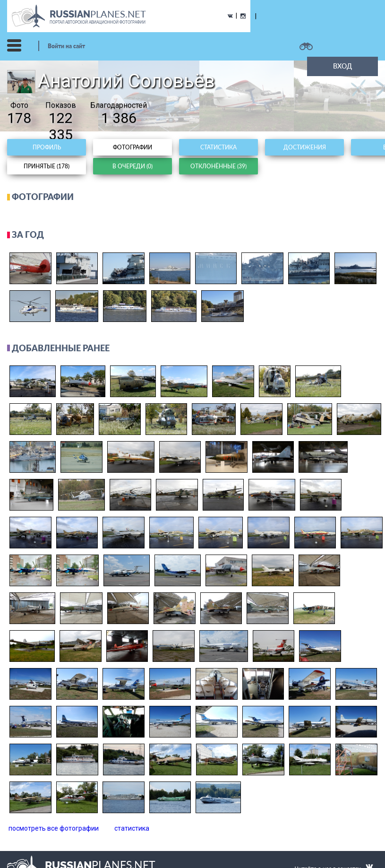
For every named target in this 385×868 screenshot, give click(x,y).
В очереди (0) (133, 166)
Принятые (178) (47, 166)
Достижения (305, 147)
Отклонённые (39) (218, 166)
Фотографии (133, 147)
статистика (132, 828)
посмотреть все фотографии (54, 828)
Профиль (47, 147)
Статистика (218, 147)
